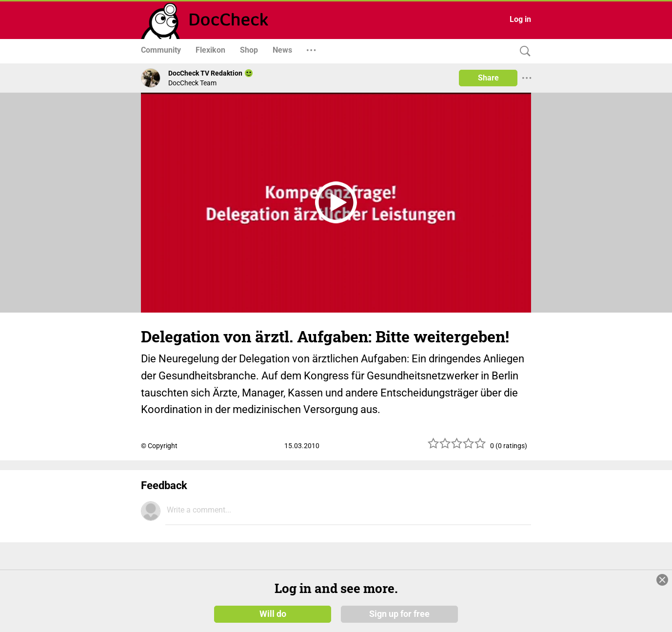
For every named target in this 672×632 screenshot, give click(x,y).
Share (488, 78)
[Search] (523, 51)
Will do (273, 613)
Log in (520, 19)
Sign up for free (399, 613)
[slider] (457, 447)
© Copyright (159, 446)
